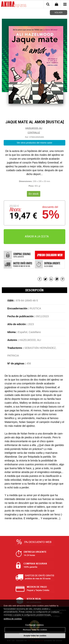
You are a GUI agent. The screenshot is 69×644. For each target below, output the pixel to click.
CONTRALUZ (34, 132)
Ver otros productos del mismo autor (34, 143)
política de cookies (13, 619)
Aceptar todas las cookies (35, 636)
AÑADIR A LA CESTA (37, 237)
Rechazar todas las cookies (35, 630)
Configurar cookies (34, 625)
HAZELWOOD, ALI (34, 128)
